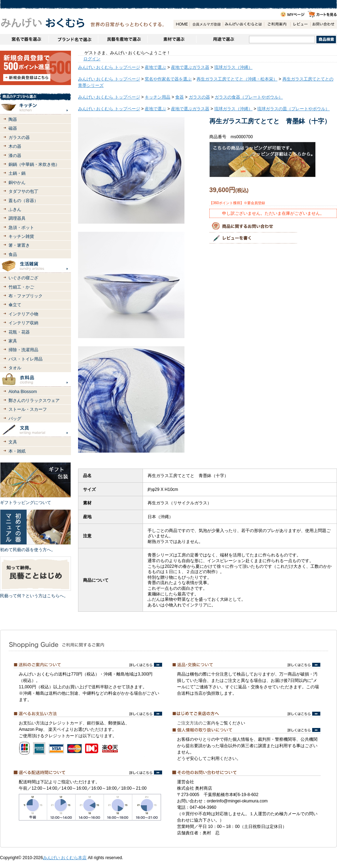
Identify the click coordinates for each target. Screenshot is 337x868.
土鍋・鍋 (17, 173)
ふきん (15, 209)
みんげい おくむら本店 (65, 858)
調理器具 (17, 218)
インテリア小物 (23, 314)
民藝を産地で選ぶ (123, 39)
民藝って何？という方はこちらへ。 (34, 596)
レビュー (300, 24)
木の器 (15, 146)
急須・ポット (21, 228)
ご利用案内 (277, 24)
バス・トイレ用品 (26, 359)
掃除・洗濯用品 (23, 350)
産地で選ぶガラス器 (190, 67)
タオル (15, 368)
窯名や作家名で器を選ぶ (24, 39)
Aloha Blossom (23, 392)
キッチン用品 (158, 97)
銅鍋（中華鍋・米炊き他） (34, 164)
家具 (13, 341)
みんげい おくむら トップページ (109, 67)
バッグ (15, 419)
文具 (13, 442)
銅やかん (17, 183)
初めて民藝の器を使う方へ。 (28, 550)
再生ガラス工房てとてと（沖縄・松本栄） (237, 79)
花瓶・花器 (19, 332)
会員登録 (206, 24)
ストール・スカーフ (28, 409)
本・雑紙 (17, 451)
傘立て (15, 305)
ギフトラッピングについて (26, 503)
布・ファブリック (26, 296)
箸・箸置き (19, 245)
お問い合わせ (324, 24)
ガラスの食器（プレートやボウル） (249, 97)
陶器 (13, 119)
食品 (13, 254)
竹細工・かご (21, 287)
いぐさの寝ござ (23, 278)
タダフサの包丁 (23, 191)
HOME (181, 24)
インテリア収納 (23, 323)
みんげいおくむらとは (243, 24)
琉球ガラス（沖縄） (233, 67)
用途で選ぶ (223, 39)
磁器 (13, 128)
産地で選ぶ (155, 67)
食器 (179, 97)
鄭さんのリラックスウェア (34, 401)
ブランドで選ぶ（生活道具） (73, 39)
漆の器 (15, 156)
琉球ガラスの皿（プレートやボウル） (293, 109)
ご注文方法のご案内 (196, 723)
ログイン (92, 59)
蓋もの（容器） (23, 201)
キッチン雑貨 (21, 236)
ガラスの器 (19, 138)
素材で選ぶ (172, 39)
